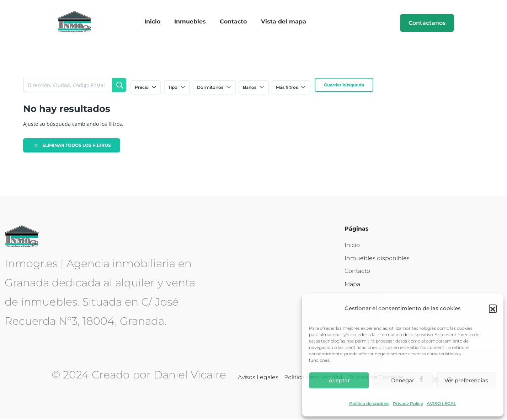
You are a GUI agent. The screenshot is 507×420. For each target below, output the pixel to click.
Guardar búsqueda (344, 86)
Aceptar (339, 380)
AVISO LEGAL (441, 404)
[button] (493, 308)
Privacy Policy (408, 404)
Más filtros (291, 89)
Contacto (232, 23)
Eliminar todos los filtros (72, 147)
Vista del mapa (280, 23)
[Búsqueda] (119, 86)
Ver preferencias (466, 380)
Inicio (156, 23)
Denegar (403, 380)
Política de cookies (369, 404)
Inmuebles (191, 23)
